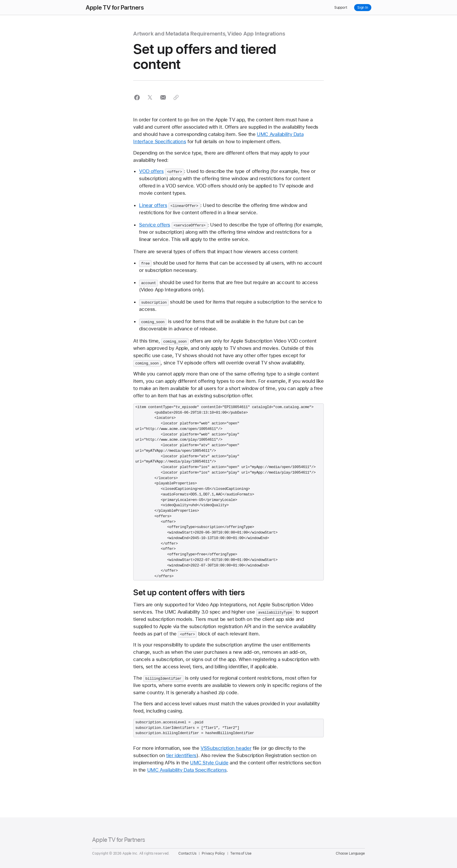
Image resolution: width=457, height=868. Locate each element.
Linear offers (153, 205)
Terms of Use (241, 853)
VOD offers (151, 171)
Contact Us (187, 853)
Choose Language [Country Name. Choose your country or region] (350, 853)
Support (341, 8)
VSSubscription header (226, 748)
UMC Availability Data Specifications (187, 770)
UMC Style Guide (209, 763)
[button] (137, 97)
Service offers (155, 225)
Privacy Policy (213, 853)
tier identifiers (181, 755)
